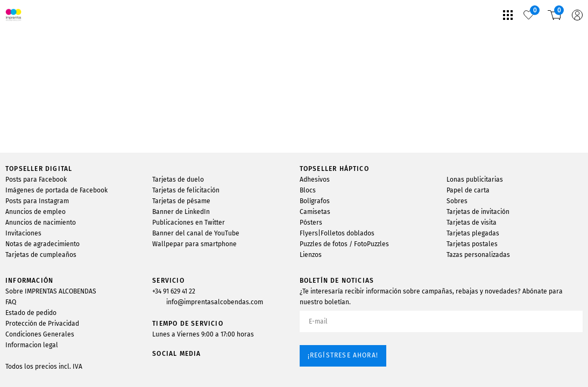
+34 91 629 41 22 (174, 291)
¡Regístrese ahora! (343, 355)
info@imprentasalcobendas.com (215, 302)
